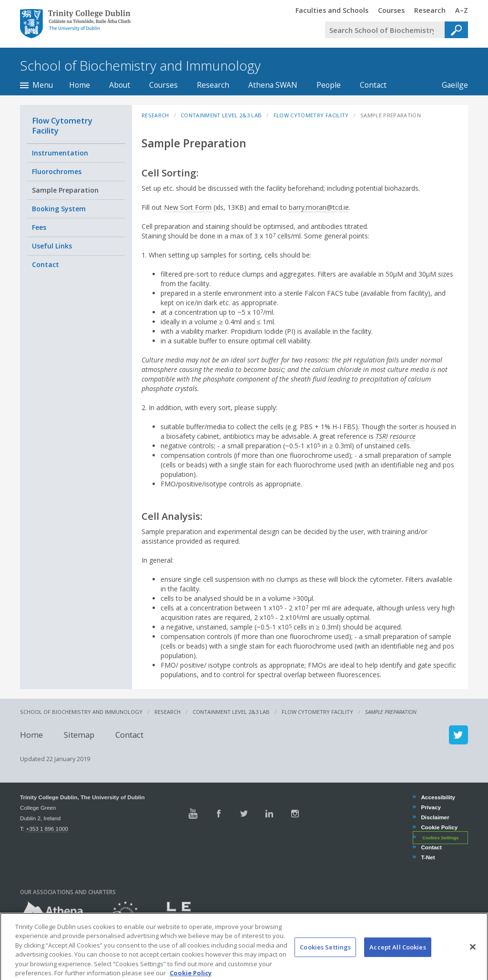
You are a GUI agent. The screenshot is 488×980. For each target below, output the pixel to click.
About (120, 85)
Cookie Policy (439, 827)
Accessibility (438, 797)
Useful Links (52, 246)
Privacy (431, 807)
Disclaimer (435, 817)
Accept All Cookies (397, 960)
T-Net (427, 857)
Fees (39, 227)
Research (213, 85)
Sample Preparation (65, 190)
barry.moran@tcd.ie (319, 207)
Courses (163, 85)
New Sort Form (188, 207)
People (329, 85)
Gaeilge (450, 85)
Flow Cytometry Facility (62, 125)
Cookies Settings (440, 838)
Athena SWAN (273, 85)
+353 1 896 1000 (47, 829)
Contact (373, 85)
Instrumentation (60, 153)
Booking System (59, 209)
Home (80, 85)
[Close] (473, 960)
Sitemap (79, 735)
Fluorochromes (57, 171)
